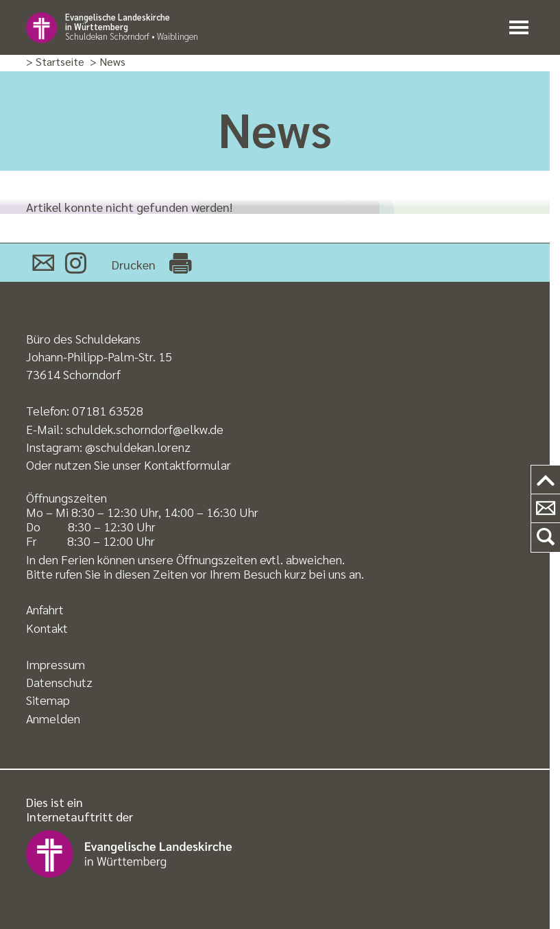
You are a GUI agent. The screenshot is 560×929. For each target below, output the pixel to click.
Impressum (56, 664)
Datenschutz (59, 682)
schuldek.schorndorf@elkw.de (145, 429)
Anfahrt (45, 609)
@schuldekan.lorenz (138, 447)
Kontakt (47, 628)
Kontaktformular (187, 464)
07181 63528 (108, 410)
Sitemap (48, 700)
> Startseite (55, 62)
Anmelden (53, 718)
